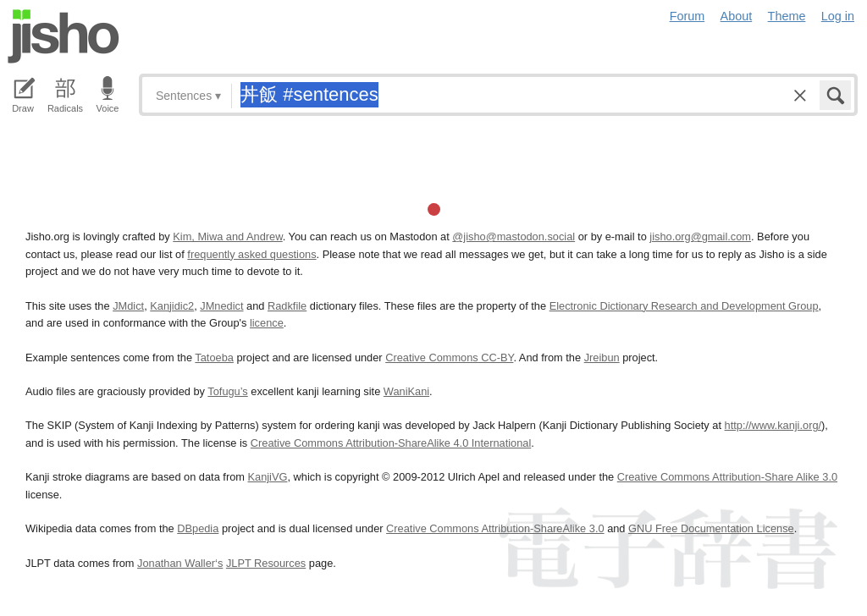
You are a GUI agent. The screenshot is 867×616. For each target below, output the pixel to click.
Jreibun (602, 357)
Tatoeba (214, 357)
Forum (688, 16)
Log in (838, 16)
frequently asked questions (251, 254)
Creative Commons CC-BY (449, 357)
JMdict (128, 306)
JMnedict (221, 306)
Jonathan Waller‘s (180, 563)
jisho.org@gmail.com (700, 236)
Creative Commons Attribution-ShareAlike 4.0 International (391, 443)
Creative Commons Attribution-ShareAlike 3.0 (495, 528)
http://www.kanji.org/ (773, 425)
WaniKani (406, 391)
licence (267, 323)
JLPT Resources (266, 563)
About (737, 16)
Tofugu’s (227, 391)
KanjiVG (267, 477)
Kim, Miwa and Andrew (227, 236)
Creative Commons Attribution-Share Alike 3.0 (727, 477)
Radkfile (287, 306)
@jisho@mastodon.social (514, 236)
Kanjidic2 (172, 306)
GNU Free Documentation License (711, 528)
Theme (787, 16)
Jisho (64, 36)
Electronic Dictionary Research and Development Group (684, 306)
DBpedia (198, 528)
